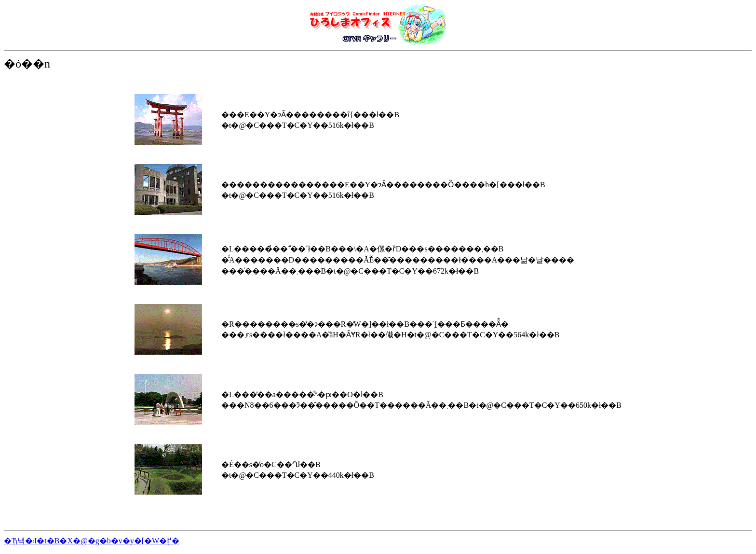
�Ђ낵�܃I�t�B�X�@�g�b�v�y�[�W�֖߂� (92, 541)
